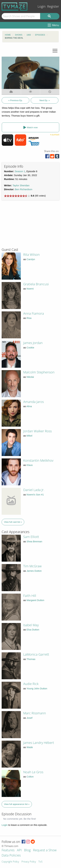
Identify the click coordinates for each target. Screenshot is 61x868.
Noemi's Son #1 (35, 495)
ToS (40, 862)
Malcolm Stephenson (39, 372)
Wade (30, 747)
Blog (27, 850)
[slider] (17, 196)
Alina (29, 406)
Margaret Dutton (35, 600)
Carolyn (31, 259)
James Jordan (33, 343)
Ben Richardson (24, 189)
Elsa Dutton (33, 630)
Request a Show (45, 850)
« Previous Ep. (15, 100)
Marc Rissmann (35, 713)
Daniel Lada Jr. (34, 490)
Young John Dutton (37, 688)
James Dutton (34, 571)
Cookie (30, 348)
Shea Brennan (34, 541)
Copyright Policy (10, 862)
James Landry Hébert (39, 743)
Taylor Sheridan (21, 185)
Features (8, 850)
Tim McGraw (32, 566)
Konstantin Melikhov (38, 460)
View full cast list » (13, 522)
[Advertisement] (26, 225)
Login (42, 6)
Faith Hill (30, 596)
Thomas (31, 659)
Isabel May (31, 625)
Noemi (30, 289)
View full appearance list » (17, 804)
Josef (29, 718)
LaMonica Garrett (36, 654)
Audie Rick (31, 684)
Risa (29, 318)
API (19, 850)
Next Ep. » (45, 100)
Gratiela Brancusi (36, 284)
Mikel (29, 436)
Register (53, 6)
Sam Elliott (31, 537)
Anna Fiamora (34, 313)
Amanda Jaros (34, 402)
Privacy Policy (29, 862)
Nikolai (30, 377)
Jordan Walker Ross (37, 431)
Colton (30, 777)
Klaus (30, 465)
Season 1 (20, 171)
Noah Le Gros (33, 772)
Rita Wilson (31, 255)
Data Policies (11, 856)
